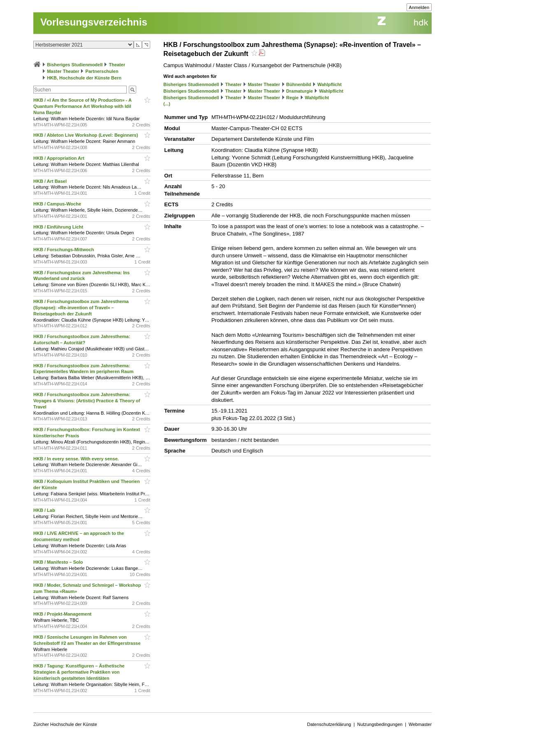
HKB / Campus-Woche (58, 204)
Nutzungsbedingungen (380, 724)
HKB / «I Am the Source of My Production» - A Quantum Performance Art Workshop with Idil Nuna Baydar (82, 106)
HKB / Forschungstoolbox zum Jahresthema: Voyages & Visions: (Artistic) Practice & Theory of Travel (87, 401)
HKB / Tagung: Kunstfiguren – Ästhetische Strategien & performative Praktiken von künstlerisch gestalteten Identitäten (79, 672)
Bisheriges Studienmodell (75, 65)
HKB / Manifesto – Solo (59, 562)
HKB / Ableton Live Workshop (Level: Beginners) (86, 135)
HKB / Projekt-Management (63, 614)
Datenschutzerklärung (329, 724)
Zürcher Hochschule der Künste (65, 724)
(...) (167, 104)
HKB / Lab (45, 510)
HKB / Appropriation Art (59, 158)
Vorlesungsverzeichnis (94, 22)
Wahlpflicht (329, 84)
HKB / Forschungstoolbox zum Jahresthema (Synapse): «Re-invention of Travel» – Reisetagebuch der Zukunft (81, 308)
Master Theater (63, 71)
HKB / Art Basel (51, 181)
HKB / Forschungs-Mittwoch (64, 250)
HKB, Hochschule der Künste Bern (84, 78)
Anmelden (419, 7)
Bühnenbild (299, 84)
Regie (293, 98)
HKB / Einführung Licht (59, 227)
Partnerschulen (102, 71)
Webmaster (420, 724)
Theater (117, 65)
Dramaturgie (300, 91)
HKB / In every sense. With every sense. (77, 459)
